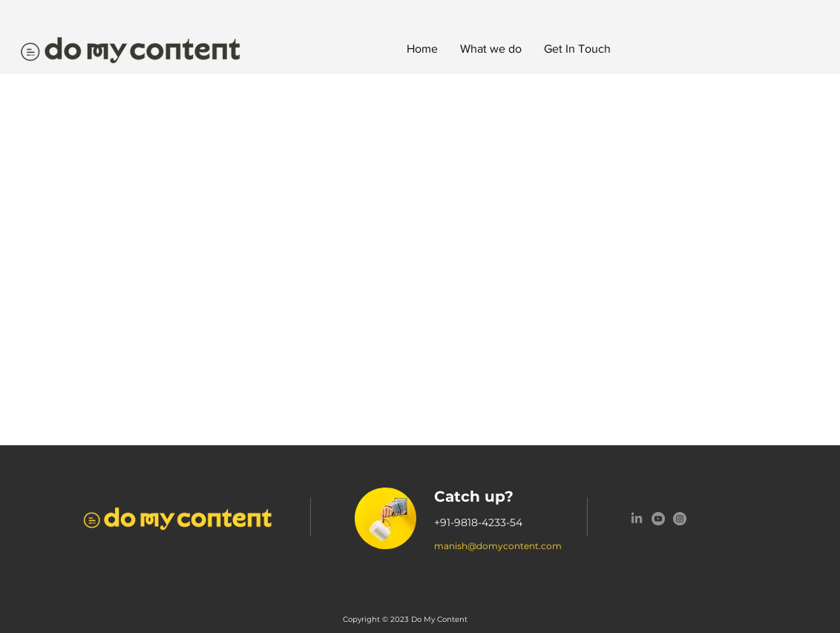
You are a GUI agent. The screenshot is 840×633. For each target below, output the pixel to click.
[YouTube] (658, 519)
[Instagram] (680, 519)
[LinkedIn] (637, 519)
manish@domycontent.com (498, 546)
